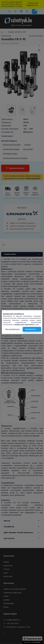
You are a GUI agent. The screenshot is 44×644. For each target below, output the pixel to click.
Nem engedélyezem (13, 329)
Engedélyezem (31, 329)
